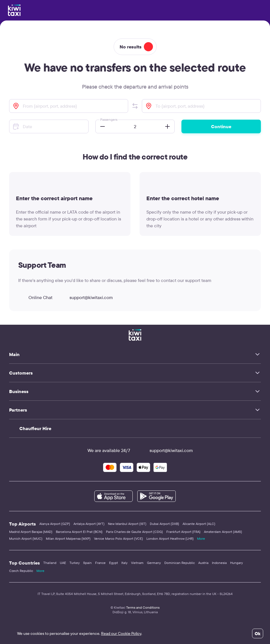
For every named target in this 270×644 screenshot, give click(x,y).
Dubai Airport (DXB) (164, 524)
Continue (221, 126)
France (100, 563)
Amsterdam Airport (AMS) (223, 532)
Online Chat (35, 297)
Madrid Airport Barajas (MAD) (31, 532)
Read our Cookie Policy (121, 633)
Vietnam (137, 563)
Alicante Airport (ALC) (199, 524)
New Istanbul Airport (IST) (127, 524)
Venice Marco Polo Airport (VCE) (118, 538)
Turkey (75, 563)
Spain (87, 563)
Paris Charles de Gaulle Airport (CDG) (134, 532)
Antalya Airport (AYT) (89, 524)
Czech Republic (21, 571)
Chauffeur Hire (35, 428)
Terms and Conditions (143, 607)
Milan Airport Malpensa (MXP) (68, 538)
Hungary (237, 563)
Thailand (50, 563)
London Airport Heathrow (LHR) (170, 538)
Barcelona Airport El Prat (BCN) (79, 532)
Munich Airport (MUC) (26, 538)
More (201, 538)
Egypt (113, 563)
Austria (203, 563)
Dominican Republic (180, 563)
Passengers (109, 119)
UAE (63, 563)
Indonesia (219, 563)
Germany (154, 563)
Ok (258, 633)
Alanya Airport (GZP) (55, 524)
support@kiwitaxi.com (86, 297)
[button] (135, 106)
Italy (124, 563)
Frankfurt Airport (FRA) (183, 532)
